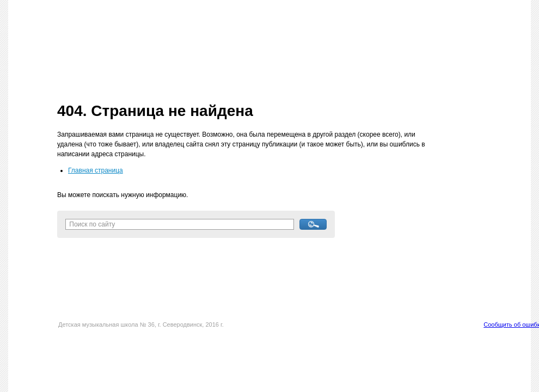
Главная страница (96, 170)
